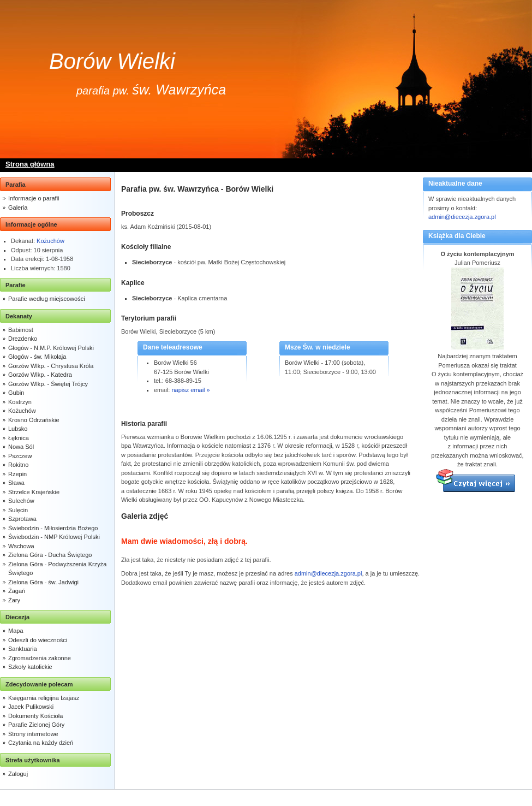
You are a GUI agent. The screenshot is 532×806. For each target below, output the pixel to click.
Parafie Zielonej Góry (36, 725)
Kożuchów (50, 241)
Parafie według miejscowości (47, 299)
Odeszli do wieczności (38, 640)
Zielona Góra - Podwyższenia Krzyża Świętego (57, 569)
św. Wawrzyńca (179, 90)
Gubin (16, 393)
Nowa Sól (21, 447)
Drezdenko (23, 339)
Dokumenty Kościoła (35, 716)
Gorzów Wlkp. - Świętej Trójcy (48, 384)
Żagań (17, 591)
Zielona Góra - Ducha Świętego (50, 555)
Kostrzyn (20, 402)
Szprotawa (22, 519)
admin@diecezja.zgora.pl (462, 217)
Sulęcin (18, 510)
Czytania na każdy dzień (41, 743)
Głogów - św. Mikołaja (37, 357)
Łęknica (19, 438)
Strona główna (30, 164)
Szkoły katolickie (30, 667)
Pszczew (20, 456)
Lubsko (18, 429)
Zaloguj (18, 774)
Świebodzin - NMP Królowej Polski (54, 537)
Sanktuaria (23, 649)
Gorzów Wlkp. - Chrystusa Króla (51, 366)
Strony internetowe (33, 734)
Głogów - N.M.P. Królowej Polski (51, 348)
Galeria (18, 208)
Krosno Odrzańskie (34, 420)
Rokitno (18, 465)
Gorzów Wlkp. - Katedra (40, 375)
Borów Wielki (112, 61)
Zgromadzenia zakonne (40, 658)
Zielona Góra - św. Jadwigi (43, 582)
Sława (16, 483)
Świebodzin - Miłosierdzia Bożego (53, 528)
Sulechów (21, 501)
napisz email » (190, 390)
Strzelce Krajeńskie (34, 492)
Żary (14, 600)
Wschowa (21, 546)
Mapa (16, 631)
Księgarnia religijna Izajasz (44, 698)
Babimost (21, 330)
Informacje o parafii (34, 198)
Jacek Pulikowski (31, 707)
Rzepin (17, 474)
